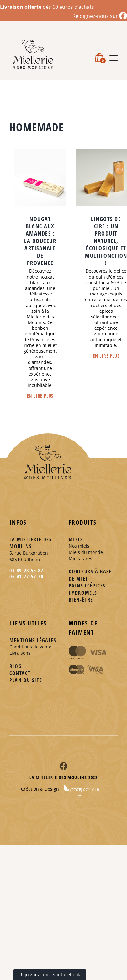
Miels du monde (86, 552)
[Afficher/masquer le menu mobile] (114, 57)
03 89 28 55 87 (26, 571)
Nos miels (79, 546)
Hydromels (83, 593)
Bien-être (81, 600)
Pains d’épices (87, 586)
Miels (76, 539)
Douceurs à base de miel (90, 575)
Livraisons (20, 653)
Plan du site (26, 680)
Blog (16, 666)
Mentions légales (33, 640)
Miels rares (80, 558)
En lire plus (40, 396)
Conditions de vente (30, 647)
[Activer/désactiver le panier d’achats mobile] (99, 57)
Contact (20, 673)
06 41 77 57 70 (26, 577)
